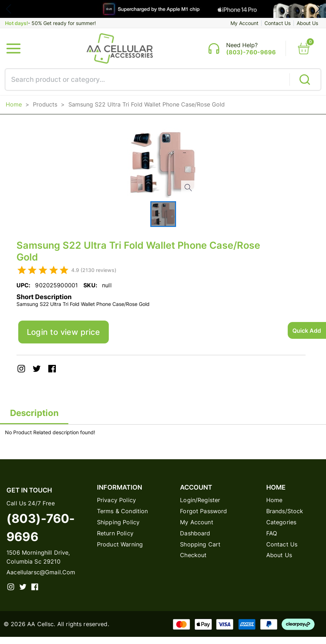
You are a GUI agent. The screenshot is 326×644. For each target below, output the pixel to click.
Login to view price (68, 337)
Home (14, 108)
